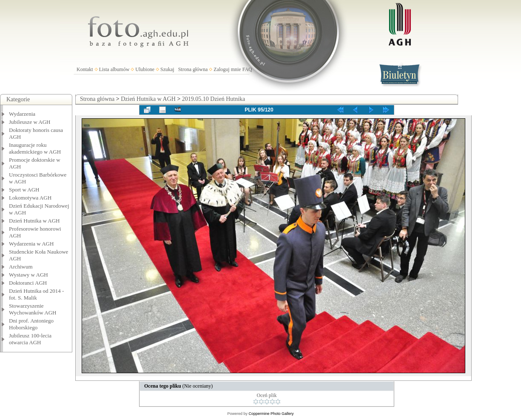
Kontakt (85, 69)
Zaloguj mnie (227, 69)
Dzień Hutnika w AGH (34, 221)
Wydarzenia (22, 114)
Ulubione (145, 69)
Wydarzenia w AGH (31, 244)
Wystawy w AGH (28, 275)
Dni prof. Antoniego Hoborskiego (31, 324)
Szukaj (167, 69)
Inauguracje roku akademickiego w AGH (35, 148)
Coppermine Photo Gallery (271, 414)
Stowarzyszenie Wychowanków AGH (33, 309)
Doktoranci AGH (28, 283)
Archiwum (21, 267)
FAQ (247, 69)
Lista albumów (114, 69)
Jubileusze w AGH (30, 122)
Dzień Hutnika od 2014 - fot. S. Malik (36, 294)
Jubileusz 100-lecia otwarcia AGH (30, 339)
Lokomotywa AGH (30, 198)
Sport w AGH (24, 190)
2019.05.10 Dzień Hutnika (214, 99)
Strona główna (193, 69)
